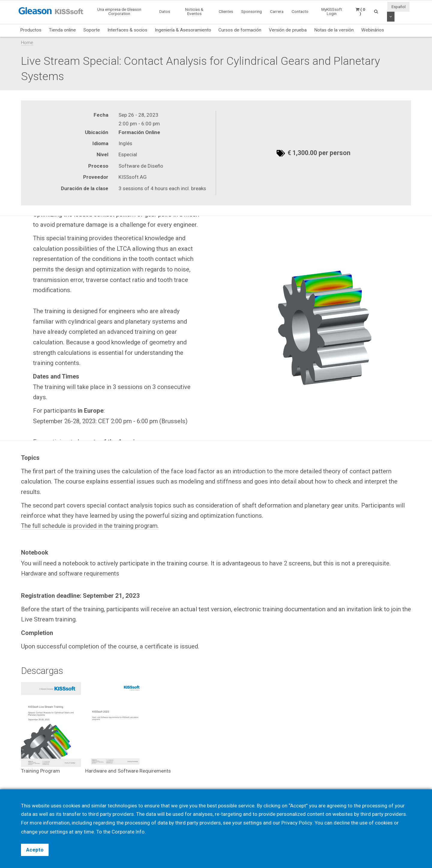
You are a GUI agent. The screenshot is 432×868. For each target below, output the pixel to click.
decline (341, 823)
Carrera (277, 11)
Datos (165, 11)
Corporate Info (129, 832)
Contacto (300, 11)
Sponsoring (252, 11)
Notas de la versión (334, 30)
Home (27, 43)
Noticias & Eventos (194, 11)
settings (59, 832)
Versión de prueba (288, 30)
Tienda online (62, 30)
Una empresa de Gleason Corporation (119, 11)
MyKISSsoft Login (332, 11)
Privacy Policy (297, 823)
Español (399, 7)
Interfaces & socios (127, 30)
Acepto (35, 850)
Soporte (92, 30)
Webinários (373, 30)
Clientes (226, 11)
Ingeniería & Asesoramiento (183, 30)
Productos (31, 30)
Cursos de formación (240, 30)
